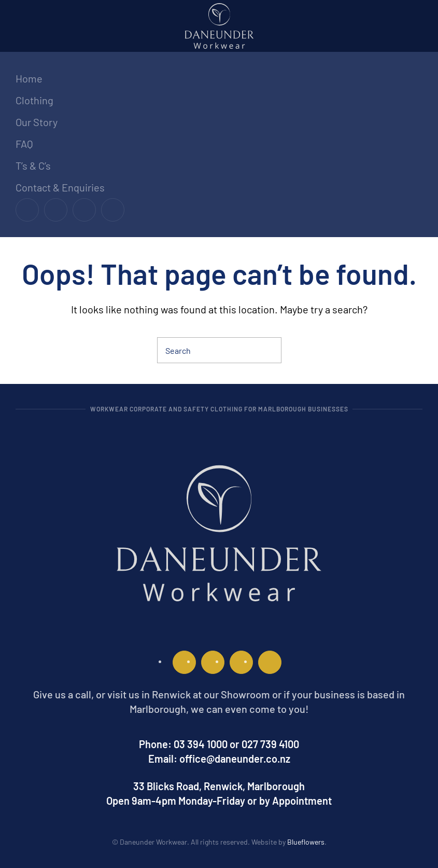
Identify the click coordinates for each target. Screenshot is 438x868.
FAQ (24, 144)
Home (29, 78)
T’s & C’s (33, 166)
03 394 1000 (201, 744)
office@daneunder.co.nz (235, 759)
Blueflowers (306, 842)
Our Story (37, 122)
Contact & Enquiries (60, 187)
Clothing (34, 100)
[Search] (219, 350)
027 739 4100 (270, 744)
